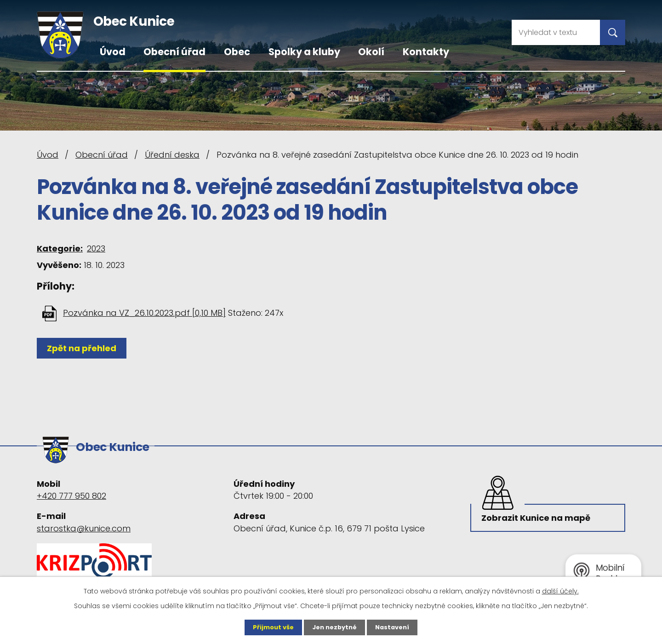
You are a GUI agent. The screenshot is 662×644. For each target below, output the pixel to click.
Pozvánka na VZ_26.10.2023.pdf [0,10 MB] (144, 313)
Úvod (113, 52)
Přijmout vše (270, 627)
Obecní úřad (174, 52)
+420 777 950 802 (71, 492)
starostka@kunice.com (84, 524)
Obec (237, 52)
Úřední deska (172, 155)
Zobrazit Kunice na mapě (538, 516)
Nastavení (395, 627)
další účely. (560, 590)
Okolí (371, 52)
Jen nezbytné (334, 627)
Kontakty (426, 52)
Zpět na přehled (84, 348)
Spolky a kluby (304, 52)
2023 (96, 248)
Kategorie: (60, 248)
